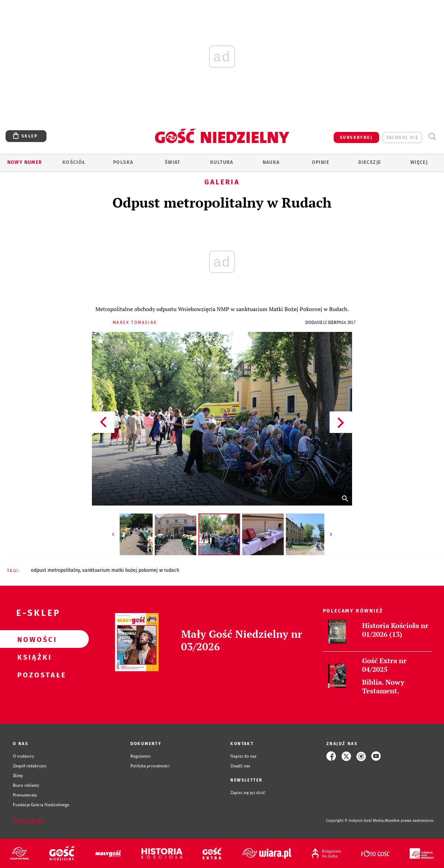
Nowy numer (25, 162)
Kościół (74, 162)
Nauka (271, 162)
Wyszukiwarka (432, 137)
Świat (173, 162)
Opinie (321, 162)
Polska (123, 162)
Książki (33, 657)
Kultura (222, 162)
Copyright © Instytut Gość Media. (355, 821)
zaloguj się (402, 137)
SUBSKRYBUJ (356, 137)
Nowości (33, 639)
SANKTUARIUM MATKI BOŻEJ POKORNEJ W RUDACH (131, 570)
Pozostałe (33, 675)
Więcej (419, 162)
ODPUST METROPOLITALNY (55, 570)
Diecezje (370, 162)
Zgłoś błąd (29, 821)
